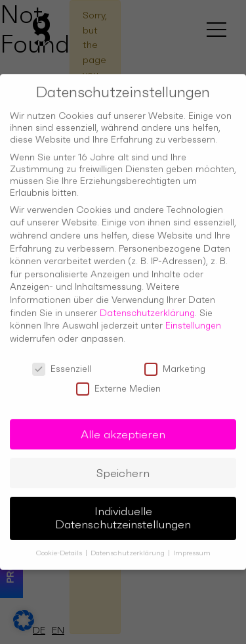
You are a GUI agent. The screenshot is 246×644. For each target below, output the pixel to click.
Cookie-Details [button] (60, 543)
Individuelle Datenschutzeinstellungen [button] (123, 508)
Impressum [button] (192, 543)
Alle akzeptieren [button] (123, 424)
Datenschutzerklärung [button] (129, 543)
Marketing (175, 358)
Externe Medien (118, 379)
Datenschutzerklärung (147, 302)
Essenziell (62, 358)
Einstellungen (193, 315)
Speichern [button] (123, 463)
